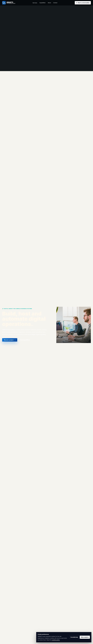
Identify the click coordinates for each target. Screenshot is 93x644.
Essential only (74, 637)
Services (35, 3)
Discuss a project (10, 340)
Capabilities (42, 3)
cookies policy (56, 640)
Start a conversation (83, 3)
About (49, 3)
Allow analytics (85, 637)
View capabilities (26, 340)
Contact (55, 3)
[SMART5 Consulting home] (9, 3)
